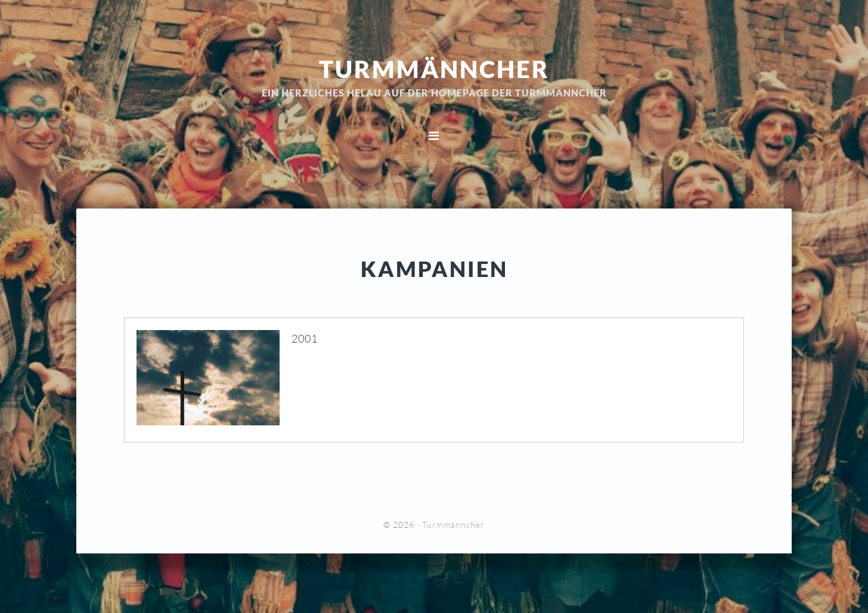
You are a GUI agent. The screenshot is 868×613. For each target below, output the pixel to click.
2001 (305, 338)
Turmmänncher (434, 69)
